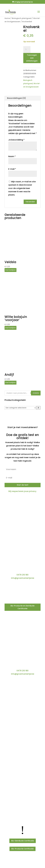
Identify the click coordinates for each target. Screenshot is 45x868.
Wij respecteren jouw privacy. (22, 491)
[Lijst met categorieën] (20, 408)
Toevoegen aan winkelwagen (32, 58)
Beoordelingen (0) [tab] (16, 98)
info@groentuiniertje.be (23, 578)
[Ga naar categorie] (38, 408)
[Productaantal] (27, 50)
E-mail (12, 169)
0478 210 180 (22, 575)
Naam (12, 156)
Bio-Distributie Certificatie (23, 841)
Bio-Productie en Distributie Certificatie (22, 607)
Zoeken (36, 393)
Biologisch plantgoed (22, 18)
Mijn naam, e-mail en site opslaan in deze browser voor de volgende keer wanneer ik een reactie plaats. (22, 188)
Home (7, 18)
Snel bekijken (10, 270)
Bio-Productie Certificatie (22, 849)
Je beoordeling (16, 140)
